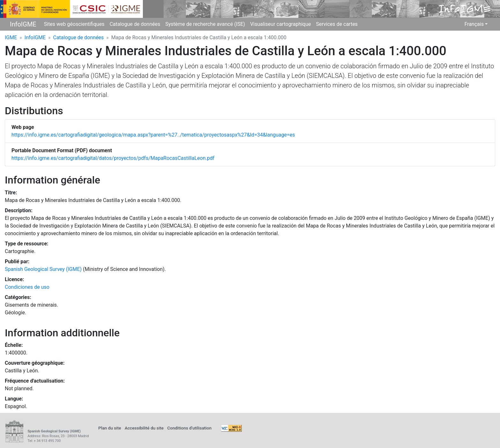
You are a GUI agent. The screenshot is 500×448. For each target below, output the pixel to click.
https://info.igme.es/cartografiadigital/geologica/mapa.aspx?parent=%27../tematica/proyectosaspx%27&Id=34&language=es (153, 135)
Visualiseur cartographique (280, 24)
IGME (11, 37)
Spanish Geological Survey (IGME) (43, 269)
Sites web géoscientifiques (74, 24)
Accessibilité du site (144, 428)
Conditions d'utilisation (189, 428)
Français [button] (474, 24)
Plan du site (110, 428)
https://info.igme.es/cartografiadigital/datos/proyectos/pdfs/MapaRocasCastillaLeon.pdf (113, 158)
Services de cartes (337, 24)
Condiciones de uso (27, 287)
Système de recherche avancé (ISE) (205, 24)
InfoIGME (23, 24)
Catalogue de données (135, 24)
